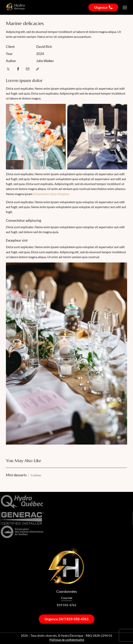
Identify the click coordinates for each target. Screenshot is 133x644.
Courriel (67, 598)
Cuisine (36, 475)
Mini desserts (16, 475)
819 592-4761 (67, 605)
